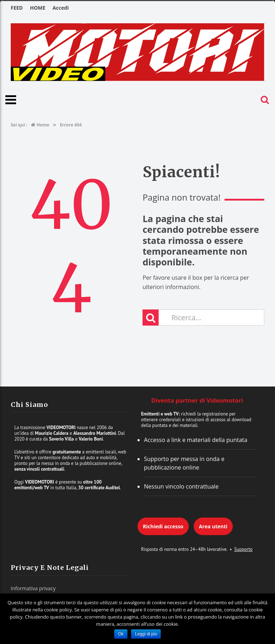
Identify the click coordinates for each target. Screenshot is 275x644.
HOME (38, 8)
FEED (17, 8)
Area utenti (213, 526)
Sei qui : (19, 125)
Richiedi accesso (163, 526)
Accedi (61, 8)
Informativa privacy (33, 588)
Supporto (243, 549)
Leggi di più (146, 634)
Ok (121, 634)
